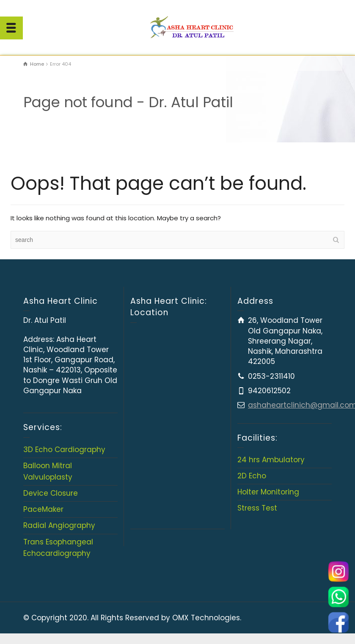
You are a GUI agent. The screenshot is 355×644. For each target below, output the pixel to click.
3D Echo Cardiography (64, 450)
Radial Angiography (59, 525)
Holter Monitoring (268, 492)
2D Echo (252, 476)
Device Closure (51, 493)
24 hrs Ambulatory (271, 460)
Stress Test (257, 508)
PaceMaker (43, 509)
